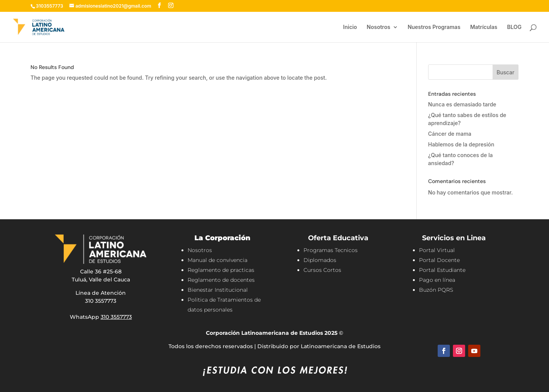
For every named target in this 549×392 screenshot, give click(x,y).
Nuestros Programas (434, 27)
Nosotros (379, 27)
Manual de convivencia (218, 260)
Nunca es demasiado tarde (462, 104)
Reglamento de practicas (221, 270)
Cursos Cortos (322, 270)
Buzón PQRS (436, 290)
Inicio (350, 27)
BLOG (514, 27)
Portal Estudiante (442, 270)
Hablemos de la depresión (461, 144)
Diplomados (320, 260)
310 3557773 (116, 317)
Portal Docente (439, 260)
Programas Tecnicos (331, 250)
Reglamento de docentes (221, 280)
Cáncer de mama (450, 134)
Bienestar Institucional (218, 290)
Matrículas (484, 27)
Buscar (505, 72)
